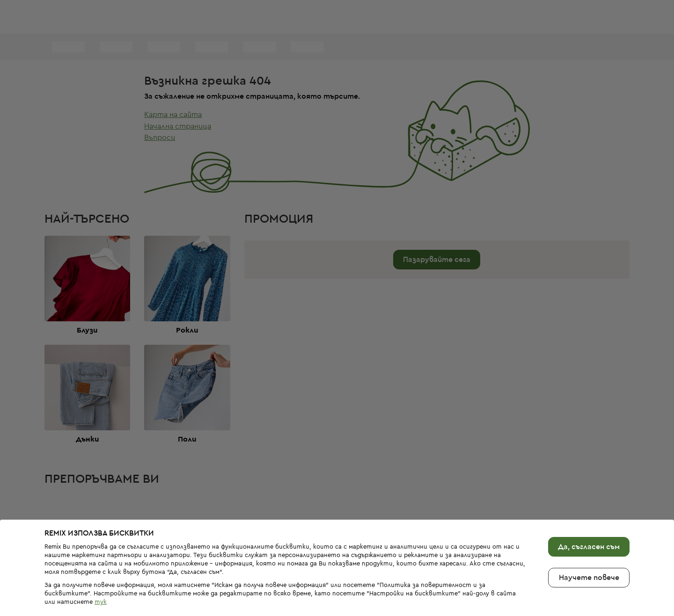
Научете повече (589, 562)
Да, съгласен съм (589, 531)
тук (101, 586)
